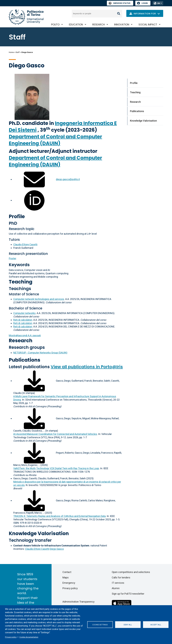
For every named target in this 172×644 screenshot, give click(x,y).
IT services (118, 583)
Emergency (69, 583)
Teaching (21, 282)
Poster (13, 258)
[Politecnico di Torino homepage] (26, 17)
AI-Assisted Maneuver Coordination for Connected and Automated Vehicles (55, 434)
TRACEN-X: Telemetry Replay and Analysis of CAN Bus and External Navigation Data (59, 516)
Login (145, 3)
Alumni (116, 588)
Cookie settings (100, 625)
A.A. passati (25, 335)
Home (11, 52)
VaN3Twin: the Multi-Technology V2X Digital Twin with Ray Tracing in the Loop (56, 468)
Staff (18, 52)
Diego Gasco (57, 549)
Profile (17, 216)
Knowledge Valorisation (39, 533)
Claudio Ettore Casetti (25, 244)
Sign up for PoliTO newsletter (128, 594)
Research (99, 24)
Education (76, 24)
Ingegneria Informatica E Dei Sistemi (63, 127)
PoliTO (55, 24)
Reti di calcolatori (23, 320)
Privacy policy (11, 637)
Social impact (148, 24)
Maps (66, 577)
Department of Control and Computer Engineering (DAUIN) (55, 140)
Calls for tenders (121, 577)
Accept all (156, 625)
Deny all (128, 625)
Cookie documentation (29, 637)
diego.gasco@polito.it (68, 179)
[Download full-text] (34, 381)
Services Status (120, 3)
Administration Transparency (79, 602)
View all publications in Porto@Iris (87, 367)
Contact (67, 572)
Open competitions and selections (131, 572)
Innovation (122, 24)
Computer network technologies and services (39, 299)
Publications (25, 360)
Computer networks (24, 313)
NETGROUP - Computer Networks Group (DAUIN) (40, 353)
